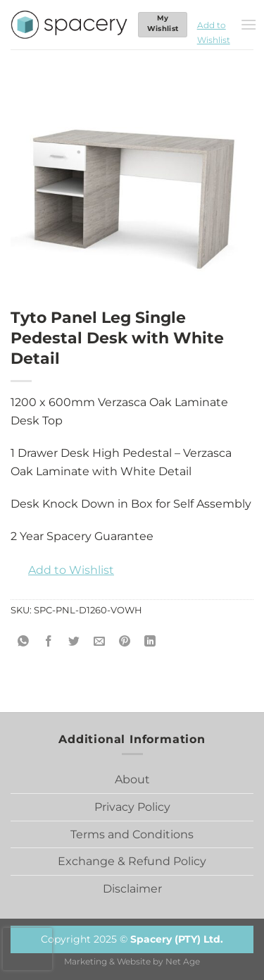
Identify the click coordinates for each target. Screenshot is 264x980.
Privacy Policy (132, 807)
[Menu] (249, 24)
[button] (214, 25)
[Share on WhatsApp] (24, 642)
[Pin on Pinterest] (125, 642)
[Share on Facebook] (49, 642)
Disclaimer (132, 889)
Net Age (183, 962)
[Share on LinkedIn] (150, 642)
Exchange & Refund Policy (132, 861)
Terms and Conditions (132, 834)
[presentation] (27, 949)
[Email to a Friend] (100, 642)
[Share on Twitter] (74, 642)
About (132, 779)
